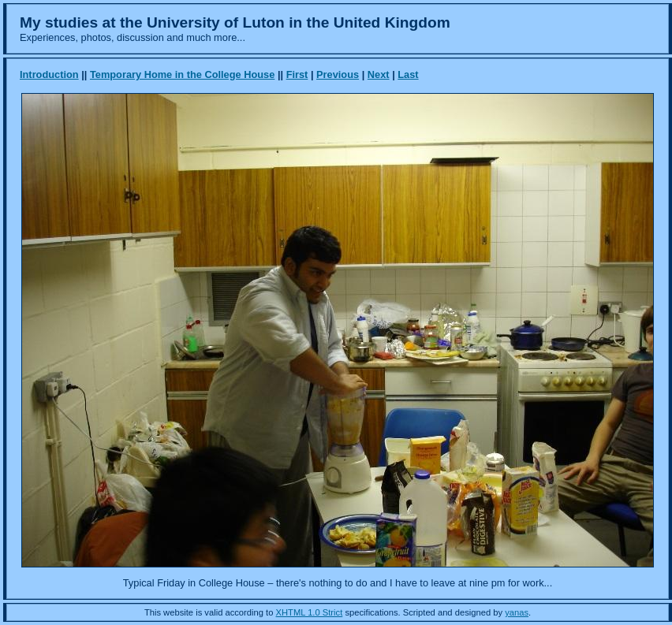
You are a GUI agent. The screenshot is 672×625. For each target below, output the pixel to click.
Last (408, 74)
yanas (517, 612)
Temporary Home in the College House (182, 74)
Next (379, 74)
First (297, 74)
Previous (338, 74)
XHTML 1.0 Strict (310, 612)
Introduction (49, 74)
